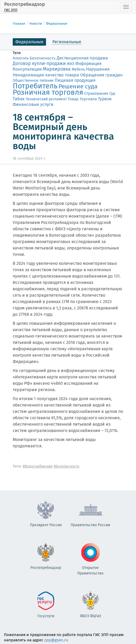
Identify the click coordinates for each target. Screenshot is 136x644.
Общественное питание (33, 81)
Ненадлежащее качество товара (46, 75)
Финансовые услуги (33, 104)
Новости (36, 24)
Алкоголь (21, 58)
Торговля (88, 99)
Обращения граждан (101, 75)
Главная (19, 24)
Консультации (27, 69)
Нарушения (98, 69)
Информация (89, 64)
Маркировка (57, 69)
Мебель (78, 69)
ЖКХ (71, 64)
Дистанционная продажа (82, 58)
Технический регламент (46, 99)
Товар (73, 99)
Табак (19, 99)
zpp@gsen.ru (56, 640)
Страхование (96, 93)
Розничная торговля (48, 92)
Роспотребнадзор (25, 7)
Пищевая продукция (75, 80)
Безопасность (43, 58)
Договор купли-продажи (39, 64)
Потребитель (35, 86)
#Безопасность (67, 466)
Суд (112, 93)
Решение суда (78, 86)
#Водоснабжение (38, 466)
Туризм (105, 99)
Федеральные (57, 24)
